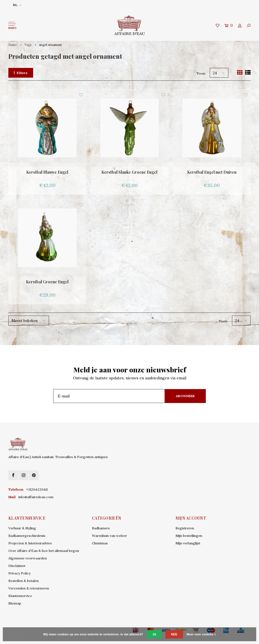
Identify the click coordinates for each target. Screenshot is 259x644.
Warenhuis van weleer (109, 536)
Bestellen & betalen (24, 581)
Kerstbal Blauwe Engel (47, 172)
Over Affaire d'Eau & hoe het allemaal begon (44, 551)
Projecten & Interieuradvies (30, 543)
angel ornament (50, 45)
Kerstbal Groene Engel (47, 282)
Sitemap (15, 603)
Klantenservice (20, 596)
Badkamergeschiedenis (27, 536)
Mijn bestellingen (189, 536)
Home (13, 45)
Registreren (185, 528)
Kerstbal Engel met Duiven (212, 172)
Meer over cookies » (201, 634)
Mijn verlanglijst (188, 543)
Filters (21, 73)
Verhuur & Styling (22, 528)
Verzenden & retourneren (29, 588)
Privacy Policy (19, 573)
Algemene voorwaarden (28, 558)
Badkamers (101, 528)
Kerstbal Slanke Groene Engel (129, 172)
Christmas (100, 543)
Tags (28, 45)
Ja (154, 634)
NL (17, 5)
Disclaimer (17, 566)
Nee (174, 634)
